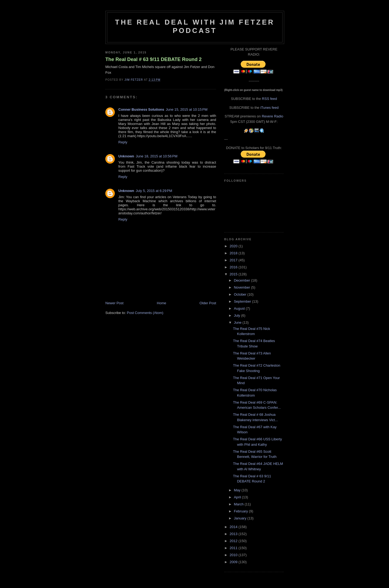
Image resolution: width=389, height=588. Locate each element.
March (239, 504)
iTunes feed (269, 108)
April (238, 497)
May (238, 490)
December (243, 280)
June (238, 322)
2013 (234, 534)
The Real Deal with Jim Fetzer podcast (195, 26)
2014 (234, 527)
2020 (234, 246)
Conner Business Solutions (141, 109)
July (238, 315)
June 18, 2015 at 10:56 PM (157, 156)
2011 (234, 548)
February (242, 511)
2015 (234, 274)
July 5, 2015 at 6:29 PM (154, 191)
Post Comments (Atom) (145, 313)
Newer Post (114, 303)
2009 (234, 562)
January (241, 518)
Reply (123, 142)
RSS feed (270, 99)
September (243, 301)
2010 (234, 555)
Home (162, 303)
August (240, 308)
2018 (234, 253)
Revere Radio (273, 116)
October (241, 294)
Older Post (208, 303)
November (243, 287)
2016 (234, 267)
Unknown (126, 156)
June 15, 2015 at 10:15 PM (187, 109)
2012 (234, 541)
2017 (234, 260)
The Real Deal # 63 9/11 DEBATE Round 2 (153, 59)
